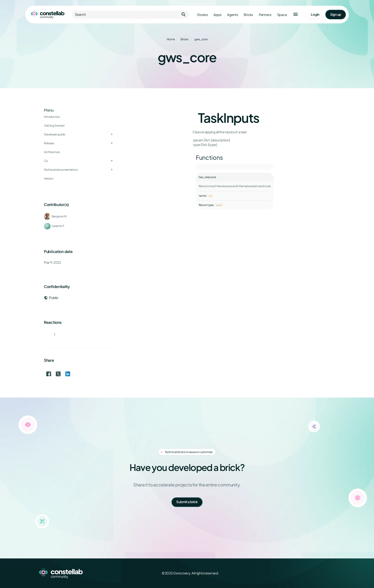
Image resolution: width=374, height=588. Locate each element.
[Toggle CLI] (112, 161)
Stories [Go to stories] (202, 15)
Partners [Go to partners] (265, 15)
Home (171, 39)
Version (49, 178)
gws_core (201, 39)
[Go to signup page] (336, 15)
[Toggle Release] (112, 143)
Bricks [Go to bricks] (248, 15)
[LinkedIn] (322, 573)
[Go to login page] (315, 15)
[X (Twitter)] (311, 573)
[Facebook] (301, 573)
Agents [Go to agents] (232, 15)
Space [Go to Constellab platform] (282, 15)
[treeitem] (80, 134)
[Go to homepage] (48, 15)
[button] (296, 15)
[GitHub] (332, 573)
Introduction (52, 117)
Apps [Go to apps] (217, 15)
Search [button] (131, 15)
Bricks (184, 39)
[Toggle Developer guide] (112, 134)
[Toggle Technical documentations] (112, 170)
